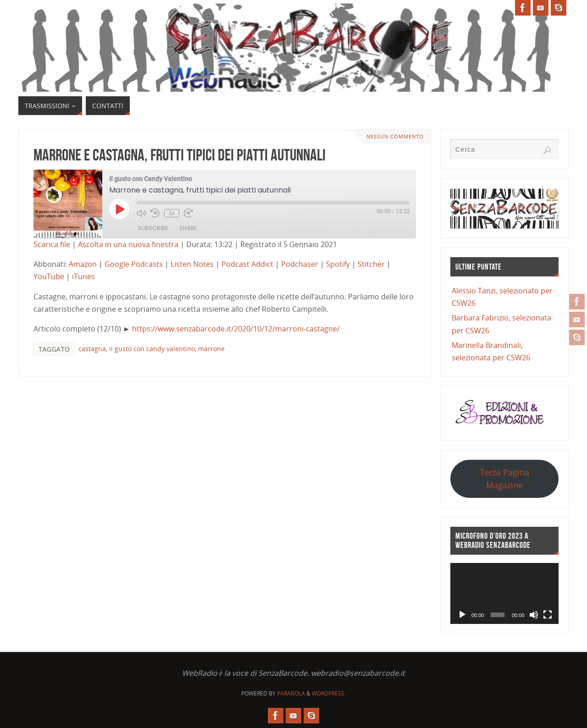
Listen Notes (192, 264)
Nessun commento (395, 136)
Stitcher (371, 264)
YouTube (49, 276)
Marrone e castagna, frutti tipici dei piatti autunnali (180, 155)
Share (188, 228)
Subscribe (153, 228)
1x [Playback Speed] (172, 213)
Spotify (338, 264)
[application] (504, 593)
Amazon (83, 264)
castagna (92, 349)
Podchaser (300, 264)
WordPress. (329, 693)
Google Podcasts (134, 264)
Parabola (291, 693)
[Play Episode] (119, 209)
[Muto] (534, 615)
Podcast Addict (247, 264)
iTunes (83, 276)
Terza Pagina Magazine (505, 478)
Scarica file (52, 244)
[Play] (462, 615)
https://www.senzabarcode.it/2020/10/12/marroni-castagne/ (236, 329)
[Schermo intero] (548, 615)
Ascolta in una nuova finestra (128, 244)
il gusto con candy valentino (152, 349)
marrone (211, 349)
